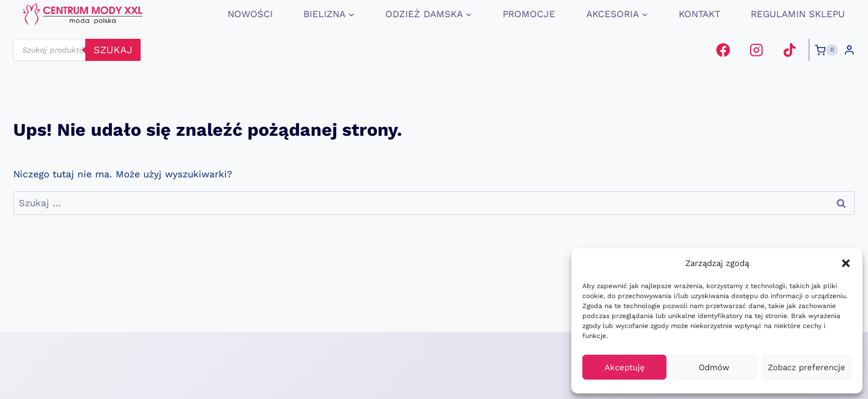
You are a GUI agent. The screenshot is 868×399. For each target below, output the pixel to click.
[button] (846, 263)
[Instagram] (756, 50)
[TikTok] (789, 50)
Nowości (250, 14)
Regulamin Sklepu (798, 14)
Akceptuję (625, 367)
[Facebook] (723, 50)
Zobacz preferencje (807, 367)
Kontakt (699, 14)
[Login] (849, 50)
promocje (529, 14)
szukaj (113, 50)
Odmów (714, 367)
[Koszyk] (826, 50)
